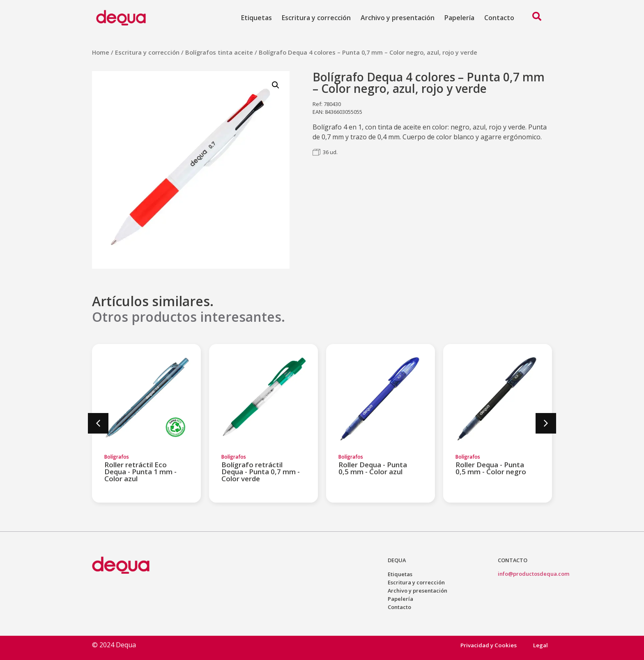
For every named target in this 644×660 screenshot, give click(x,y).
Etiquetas (256, 18)
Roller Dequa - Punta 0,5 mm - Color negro (491, 468)
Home (101, 52)
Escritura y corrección (316, 18)
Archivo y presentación (398, 18)
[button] (98, 423)
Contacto (499, 18)
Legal (540, 645)
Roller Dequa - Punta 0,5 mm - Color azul (373, 468)
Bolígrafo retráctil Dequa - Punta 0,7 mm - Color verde (261, 472)
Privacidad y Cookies (488, 645)
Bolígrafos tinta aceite (219, 52)
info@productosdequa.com (534, 574)
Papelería (459, 18)
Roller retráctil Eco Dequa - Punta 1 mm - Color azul (140, 472)
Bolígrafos (117, 457)
